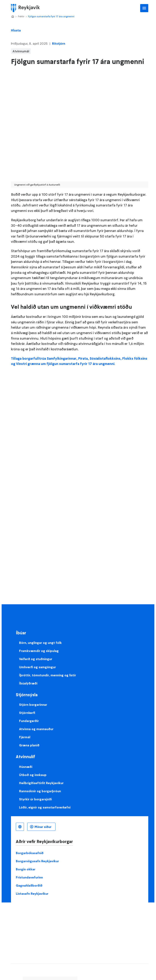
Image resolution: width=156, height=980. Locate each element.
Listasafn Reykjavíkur (32, 894)
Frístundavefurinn (29, 877)
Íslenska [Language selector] (20, 827)
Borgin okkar (26, 869)
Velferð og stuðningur (36, 659)
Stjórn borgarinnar (33, 705)
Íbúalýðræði (28, 683)
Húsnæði (26, 767)
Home (13, 17)
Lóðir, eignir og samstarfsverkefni (45, 807)
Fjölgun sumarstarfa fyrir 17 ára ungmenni (51, 16)
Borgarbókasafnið (30, 853)
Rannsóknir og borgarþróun (40, 791)
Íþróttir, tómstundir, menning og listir (48, 675)
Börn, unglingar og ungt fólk (40, 643)
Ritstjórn (59, 43)
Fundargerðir (29, 721)
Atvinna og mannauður (36, 729)
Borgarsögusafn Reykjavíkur (37, 861)
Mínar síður (43, 827)
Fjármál (25, 737)
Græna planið (29, 745)
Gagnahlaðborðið (29, 885)
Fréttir (21, 16)
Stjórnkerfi (27, 713)
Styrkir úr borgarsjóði (35, 799)
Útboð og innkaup (33, 775)
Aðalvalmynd (144, 8)
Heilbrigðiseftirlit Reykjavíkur (41, 783)
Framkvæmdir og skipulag (39, 651)
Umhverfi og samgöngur (37, 667)
